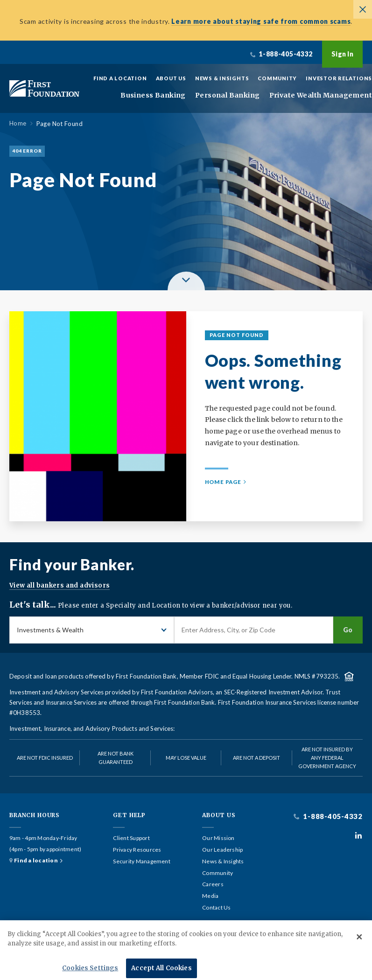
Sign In (342, 54)
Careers (213, 884)
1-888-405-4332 (332, 816)
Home (18, 123)
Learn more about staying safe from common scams (261, 21)
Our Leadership (222, 850)
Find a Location (120, 78)
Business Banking (153, 95)
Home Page (223, 482)
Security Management (142, 861)
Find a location (36, 861)
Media (210, 896)
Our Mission (218, 838)
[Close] (359, 948)
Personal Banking (228, 95)
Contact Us (216, 908)
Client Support (131, 838)
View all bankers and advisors (60, 585)
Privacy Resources (137, 850)
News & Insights (222, 78)
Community (277, 78)
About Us (171, 78)
